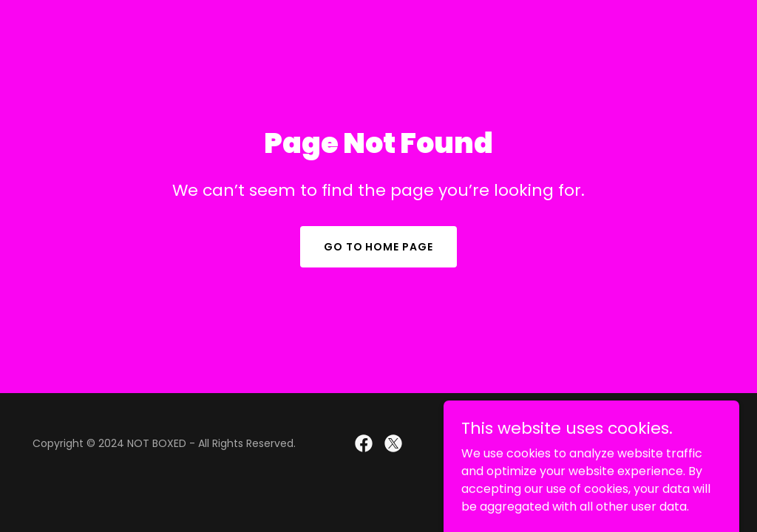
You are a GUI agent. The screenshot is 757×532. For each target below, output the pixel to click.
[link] (364, 443)
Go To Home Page (379, 247)
